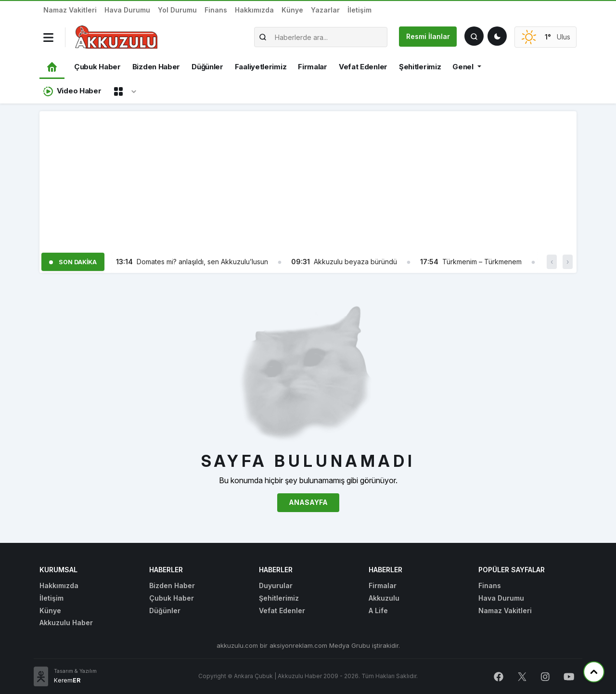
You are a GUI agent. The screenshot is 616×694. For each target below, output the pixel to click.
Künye (292, 10)
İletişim (359, 10)
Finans (216, 10)
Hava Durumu (127, 10)
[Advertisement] (308, 179)
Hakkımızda (254, 10)
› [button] (568, 262)
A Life (378, 610)
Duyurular (276, 585)
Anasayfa (308, 502)
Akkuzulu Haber (66, 623)
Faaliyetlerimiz (261, 67)
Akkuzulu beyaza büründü (355, 262)
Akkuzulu (384, 598)
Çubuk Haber (97, 67)
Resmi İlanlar (428, 36)
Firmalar (313, 67)
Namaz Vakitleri (70, 10)
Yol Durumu (177, 10)
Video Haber (72, 91)
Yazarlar (325, 10)
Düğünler (207, 67)
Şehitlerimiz (420, 67)
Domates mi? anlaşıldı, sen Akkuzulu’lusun (202, 262)
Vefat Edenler (363, 67)
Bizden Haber (156, 67)
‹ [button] (552, 262)
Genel (463, 67)
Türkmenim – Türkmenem (482, 262)
